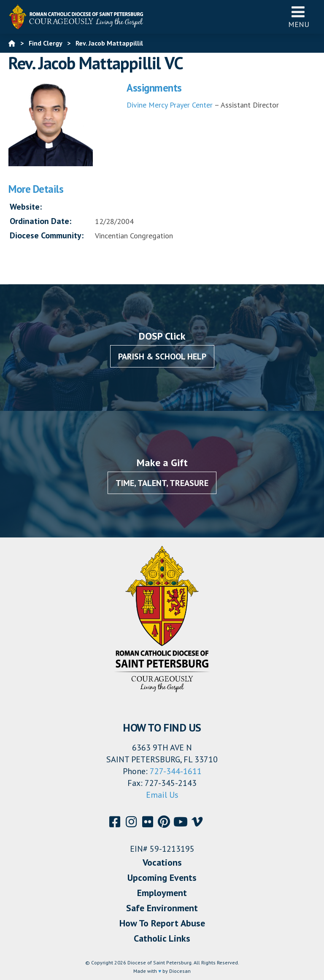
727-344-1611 (176, 771)
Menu (299, 17)
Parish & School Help (162, 356)
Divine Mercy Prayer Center (170, 105)
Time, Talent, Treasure (162, 483)
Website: (26, 207)
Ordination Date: (40, 221)
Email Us (162, 795)
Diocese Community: (47, 235)
